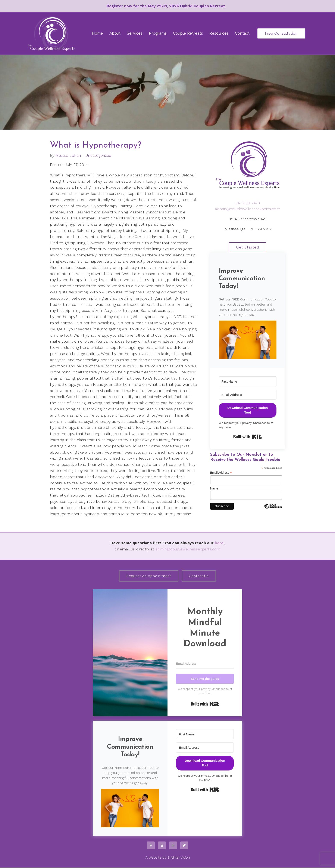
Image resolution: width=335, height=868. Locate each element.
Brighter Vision (179, 858)
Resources (219, 33)
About (115, 33)
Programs (158, 33)
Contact (242, 33)
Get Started (248, 248)
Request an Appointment (148, 576)
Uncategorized (98, 155)
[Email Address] (248, 395)
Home (97, 33)
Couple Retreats (188, 33)
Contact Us (200, 576)
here (219, 543)
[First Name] (248, 382)
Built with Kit (248, 437)
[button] (248, 340)
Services (135, 33)
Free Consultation (281, 33)
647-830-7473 (248, 203)
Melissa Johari (68, 155)
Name (214, 489)
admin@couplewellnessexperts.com (248, 209)
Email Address (221, 473)
